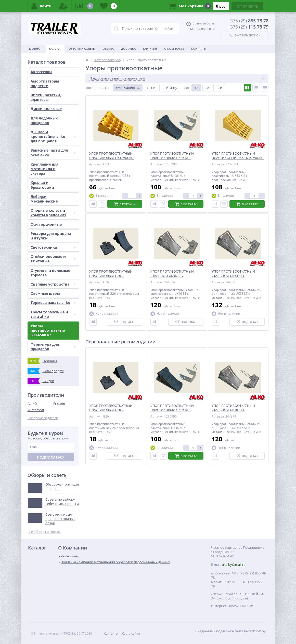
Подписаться (51, 457)
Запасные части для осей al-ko (53, 152)
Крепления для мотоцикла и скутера (44, 169)
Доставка (128, 49)
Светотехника (53, 247)
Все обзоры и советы (44, 532)
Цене (151, 88)
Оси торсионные (46, 224)
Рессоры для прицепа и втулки (51, 236)
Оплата (108, 49)
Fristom (59, 404)
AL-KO (32, 404)
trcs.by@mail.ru (234, 565)
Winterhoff (36, 410)
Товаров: (92, 88)
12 (196, 88)
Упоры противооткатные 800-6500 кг (48, 330)
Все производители (43, 418)
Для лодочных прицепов (44, 120)
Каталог (55, 49)
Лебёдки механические (44, 199)
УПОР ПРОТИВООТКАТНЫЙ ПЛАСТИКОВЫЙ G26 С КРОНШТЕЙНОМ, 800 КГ (111, 410)
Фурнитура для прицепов (53, 347)
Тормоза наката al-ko (53, 303)
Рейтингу (170, 88)
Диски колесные (46, 109)
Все (219, 88)
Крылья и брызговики (42, 185)
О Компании (174, 49)
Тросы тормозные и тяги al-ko (53, 314)
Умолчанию (125, 88)
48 (207, 88)
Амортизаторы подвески (45, 83)
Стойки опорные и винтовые (53, 259)
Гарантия (150, 49)
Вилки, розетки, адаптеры (46, 97)
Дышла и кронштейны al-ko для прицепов (53, 136)
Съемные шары (45, 293)
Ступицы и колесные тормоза (50, 273)
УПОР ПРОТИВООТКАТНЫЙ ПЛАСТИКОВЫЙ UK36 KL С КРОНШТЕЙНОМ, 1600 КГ (172, 410)
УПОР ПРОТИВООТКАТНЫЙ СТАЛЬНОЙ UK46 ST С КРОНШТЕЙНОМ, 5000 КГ (233, 410)
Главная (35, 49)
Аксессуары (41, 72)
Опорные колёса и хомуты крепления (53, 213)
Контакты (199, 49)
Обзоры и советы (82, 49)
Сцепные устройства (53, 284)
